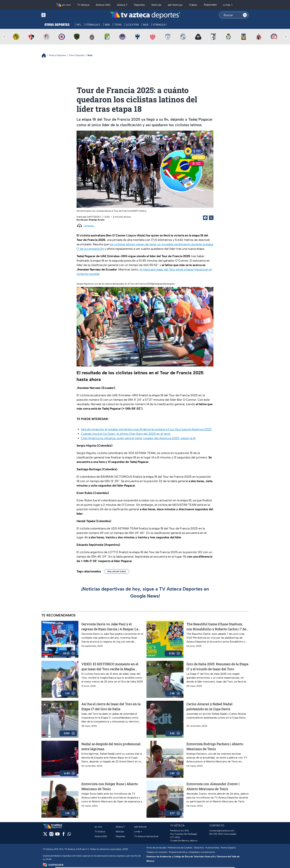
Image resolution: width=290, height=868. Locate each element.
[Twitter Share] (211, 218)
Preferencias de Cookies (180, 848)
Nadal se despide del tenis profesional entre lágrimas (111, 746)
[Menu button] (56, 15)
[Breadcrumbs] (45, 55)
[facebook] (64, 835)
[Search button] (245, 15)
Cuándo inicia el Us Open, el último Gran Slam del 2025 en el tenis (126, 434)
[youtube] (57, 835)
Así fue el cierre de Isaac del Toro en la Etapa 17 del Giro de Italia (111, 706)
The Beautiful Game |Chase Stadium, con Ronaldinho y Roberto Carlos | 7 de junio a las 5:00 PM (216, 626)
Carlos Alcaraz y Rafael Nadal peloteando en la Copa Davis (209, 706)
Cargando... (89, 226)
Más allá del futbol (117, 571)
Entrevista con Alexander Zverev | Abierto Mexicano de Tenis (213, 786)
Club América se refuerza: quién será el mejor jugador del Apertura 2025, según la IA (138, 438)
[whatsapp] (69, 835)
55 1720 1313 (216, 834)
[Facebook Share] (205, 218)
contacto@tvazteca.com (222, 831)
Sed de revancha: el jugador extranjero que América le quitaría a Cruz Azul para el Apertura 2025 (146, 429)
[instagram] (51, 835)
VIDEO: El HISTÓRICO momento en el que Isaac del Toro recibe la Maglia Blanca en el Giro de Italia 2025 (110, 666)
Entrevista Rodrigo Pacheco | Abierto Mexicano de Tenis (215, 746)
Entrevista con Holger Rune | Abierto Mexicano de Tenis (110, 786)
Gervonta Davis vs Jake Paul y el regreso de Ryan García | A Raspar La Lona (110, 626)
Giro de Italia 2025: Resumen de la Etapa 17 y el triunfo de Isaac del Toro (217, 666)
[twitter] (45, 835)
